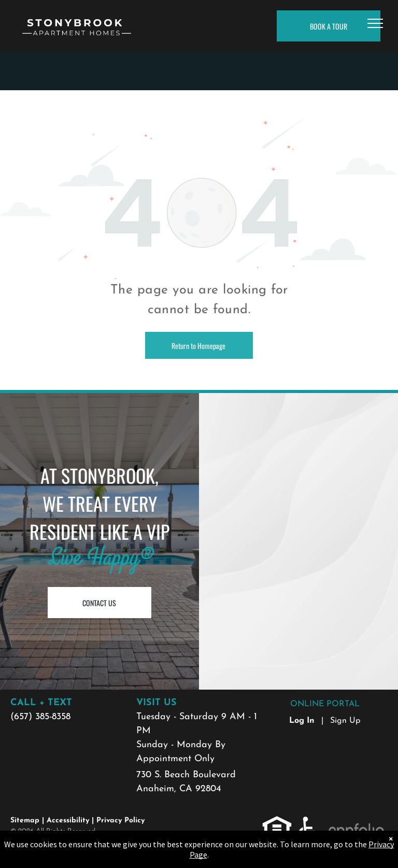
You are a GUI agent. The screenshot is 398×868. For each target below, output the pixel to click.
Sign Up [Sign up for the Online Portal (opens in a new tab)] (345, 721)
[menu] (375, 23)
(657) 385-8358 (40, 717)
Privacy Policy (120, 821)
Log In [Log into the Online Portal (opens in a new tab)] (302, 721)
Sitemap (25, 821)
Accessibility (68, 821)
